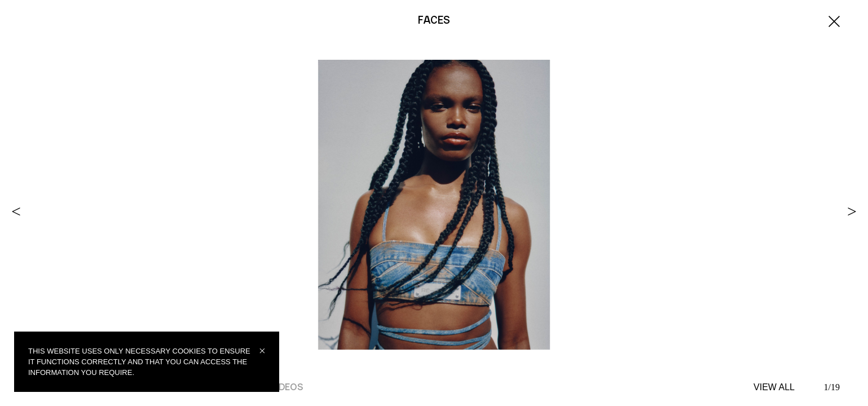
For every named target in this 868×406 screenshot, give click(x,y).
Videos (286, 387)
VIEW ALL (774, 387)
